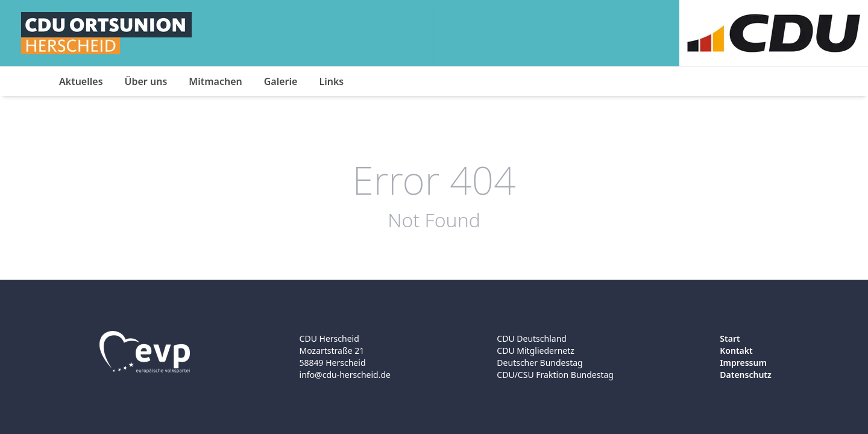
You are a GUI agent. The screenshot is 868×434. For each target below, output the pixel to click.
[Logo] (106, 33)
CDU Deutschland (532, 338)
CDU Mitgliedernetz (536, 351)
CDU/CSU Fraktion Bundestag (555, 375)
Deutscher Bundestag (539, 363)
